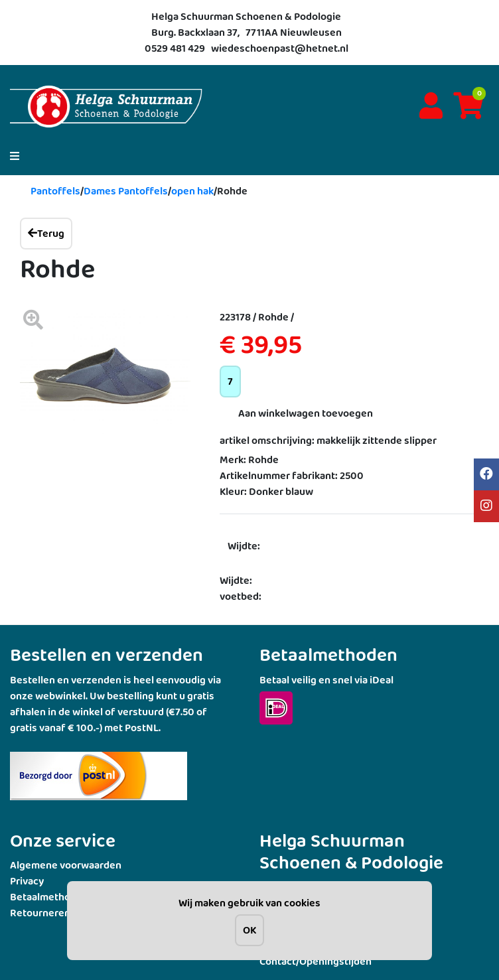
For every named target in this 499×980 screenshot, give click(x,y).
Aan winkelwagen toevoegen (306, 413)
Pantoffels (55, 191)
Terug (46, 233)
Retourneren (40, 913)
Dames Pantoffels (126, 191)
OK (249, 930)
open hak (192, 191)
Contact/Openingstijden (316, 961)
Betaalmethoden (49, 897)
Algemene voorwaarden (66, 865)
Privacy (27, 881)
